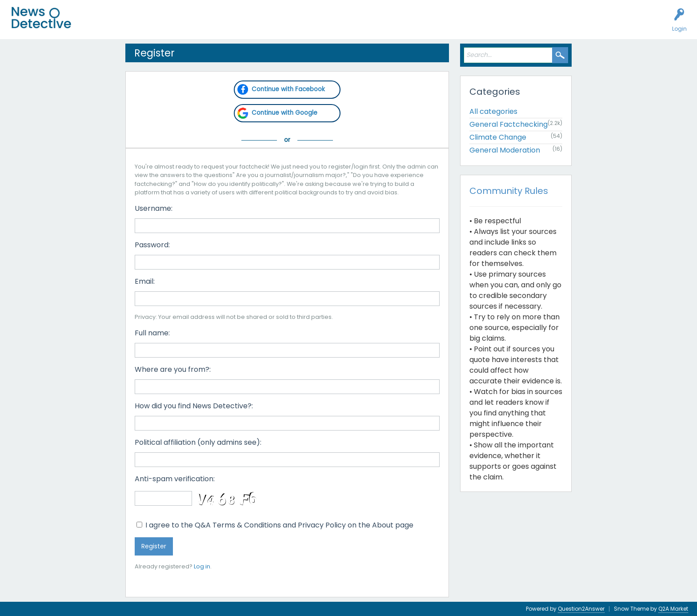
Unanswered (139, 25)
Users (174, 25)
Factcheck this (214, 25)
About (314, 25)
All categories (493, 111)
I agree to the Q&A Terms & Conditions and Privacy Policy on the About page (275, 525)
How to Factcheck (270, 25)
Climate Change (498, 137)
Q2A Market (673, 609)
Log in (202, 566)
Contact (344, 25)
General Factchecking (509, 124)
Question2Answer (581, 609)
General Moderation (505, 150)
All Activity (98, 25)
